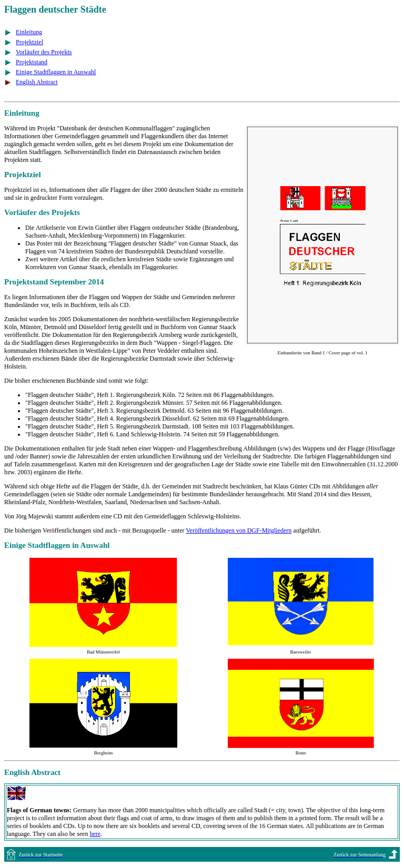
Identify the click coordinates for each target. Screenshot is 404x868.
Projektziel (29, 42)
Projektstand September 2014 (54, 282)
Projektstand (32, 62)
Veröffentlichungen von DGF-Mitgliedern (239, 530)
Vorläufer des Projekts (44, 52)
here (95, 834)
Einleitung (29, 32)
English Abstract (37, 82)
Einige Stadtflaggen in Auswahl (56, 72)
